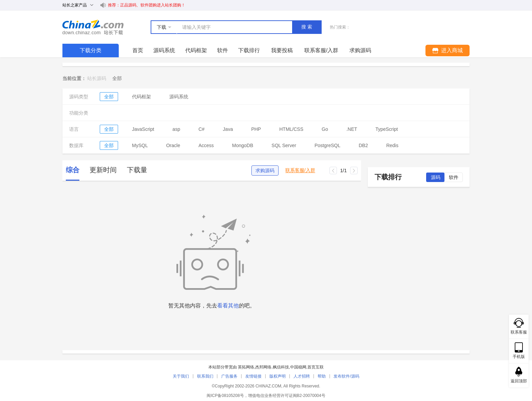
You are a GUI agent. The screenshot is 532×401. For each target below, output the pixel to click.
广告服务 (229, 376)
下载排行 (249, 50)
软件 (223, 50)
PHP (256, 129)
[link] (117, 78)
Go (325, 129)
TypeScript (387, 129)
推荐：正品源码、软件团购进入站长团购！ (147, 5)
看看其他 (228, 306)
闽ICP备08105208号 (225, 396)
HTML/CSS (291, 129)
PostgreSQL (327, 145)
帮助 (322, 376)
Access (206, 145)
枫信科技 (281, 367)
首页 (138, 50)
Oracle (173, 145)
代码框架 (196, 50)
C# (202, 129)
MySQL (140, 145)
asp (176, 129)
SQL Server (284, 145)
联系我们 (205, 376)
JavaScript (143, 129)
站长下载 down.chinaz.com (93, 27)
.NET (352, 129)
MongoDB (243, 145)
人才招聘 (302, 376)
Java (228, 129)
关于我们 (181, 376)
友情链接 (253, 376)
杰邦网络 (263, 367)
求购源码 (265, 171)
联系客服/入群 (300, 170)
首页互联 (316, 367)
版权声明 (278, 376)
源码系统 (164, 50)
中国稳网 (298, 367)
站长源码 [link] (97, 78)
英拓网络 (246, 367)
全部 (109, 97)
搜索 (307, 27)
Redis (392, 145)
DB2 (363, 145)
